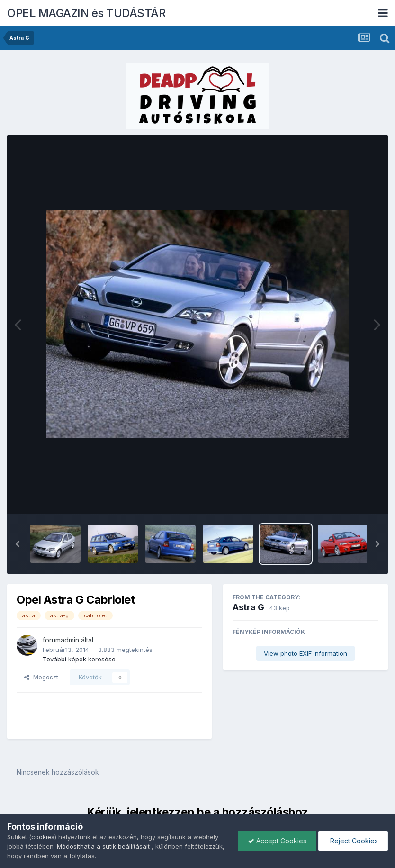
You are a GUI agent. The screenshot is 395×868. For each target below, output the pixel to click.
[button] (18, 544)
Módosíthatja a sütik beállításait (103, 846)
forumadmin (61, 640)
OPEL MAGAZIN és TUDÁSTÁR (86, 13)
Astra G (248, 607)
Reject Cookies (353, 841)
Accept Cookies (277, 841)
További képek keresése (79, 659)
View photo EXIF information (305, 653)
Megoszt (41, 677)
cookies (43, 837)
